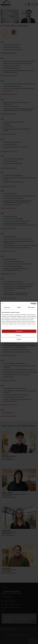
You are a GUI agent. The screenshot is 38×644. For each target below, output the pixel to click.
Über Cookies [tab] (31, 307)
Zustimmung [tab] (7, 307)
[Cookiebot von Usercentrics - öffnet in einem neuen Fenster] (30, 304)
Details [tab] (19, 307)
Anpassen (19, 335)
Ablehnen (19, 339)
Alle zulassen (19, 331)
